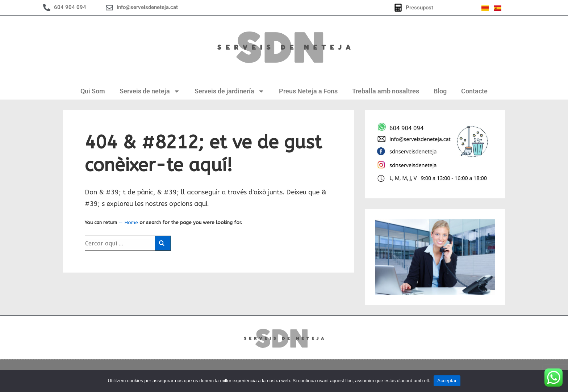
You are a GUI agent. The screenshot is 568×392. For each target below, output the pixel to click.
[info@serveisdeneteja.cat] (109, 8)
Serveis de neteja (150, 91)
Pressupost (419, 8)
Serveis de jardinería (229, 91)
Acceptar (447, 381)
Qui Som (93, 91)
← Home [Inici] (128, 222)
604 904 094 (70, 7)
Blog (440, 91)
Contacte (474, 91)
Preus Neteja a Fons (308, 91)
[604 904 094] (47, 8)
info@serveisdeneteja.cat (147, 7)
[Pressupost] (398, 8)
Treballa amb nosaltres (386, 91)
